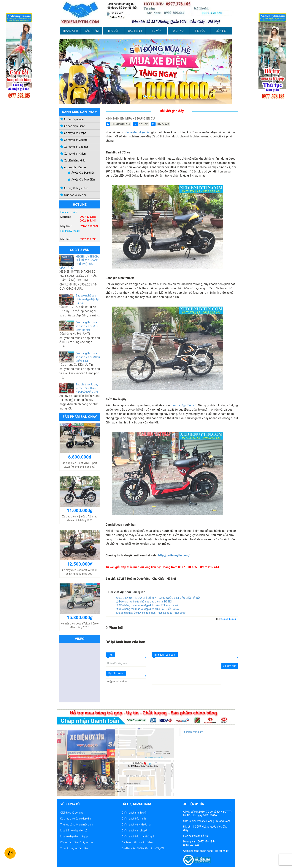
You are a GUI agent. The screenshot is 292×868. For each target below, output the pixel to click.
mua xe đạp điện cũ (184, 405)
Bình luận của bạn (165, 655)
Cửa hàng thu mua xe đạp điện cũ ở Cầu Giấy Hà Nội (88, 357)
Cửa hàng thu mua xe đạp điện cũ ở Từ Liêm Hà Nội (87, 326)
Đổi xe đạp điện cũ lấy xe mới (77, 842)
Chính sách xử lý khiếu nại (137, 825)
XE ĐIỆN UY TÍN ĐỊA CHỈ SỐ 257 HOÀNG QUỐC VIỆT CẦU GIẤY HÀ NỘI (158, 598)
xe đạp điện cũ (228, 619)
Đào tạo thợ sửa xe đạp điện (76, 819)
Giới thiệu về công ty (72, 813)
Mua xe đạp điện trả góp (74, 836)
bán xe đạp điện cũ (136, 132)
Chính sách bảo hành (134, 819)
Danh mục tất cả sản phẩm (137, 842)
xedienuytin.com (194, 732)
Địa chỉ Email (116, 673)
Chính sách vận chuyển (135, 831)
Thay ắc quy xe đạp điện (74, 848)
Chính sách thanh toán (135, 813)
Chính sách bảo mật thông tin (139, 836)
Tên (111, 655)
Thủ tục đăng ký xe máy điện (77, 825)
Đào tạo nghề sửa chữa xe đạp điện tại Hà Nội (87, 299)
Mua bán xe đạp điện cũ (74, 831)
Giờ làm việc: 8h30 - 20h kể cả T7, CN (143, 848)
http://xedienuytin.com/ (174, 555)
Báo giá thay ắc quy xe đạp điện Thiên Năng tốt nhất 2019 (87, 388)
